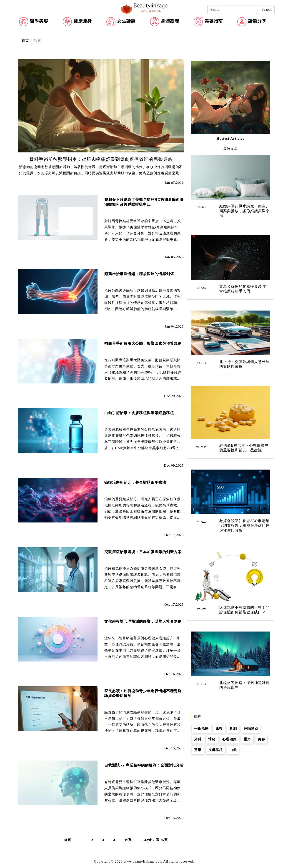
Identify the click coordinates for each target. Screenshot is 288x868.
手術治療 (201, 729)
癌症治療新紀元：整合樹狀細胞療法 (135, 482)
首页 (25, 41)
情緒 (212, 739)
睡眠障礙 (251, 729)
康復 (219, 729)
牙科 (198, 739)
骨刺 (233, 729)
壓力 (247, 739)
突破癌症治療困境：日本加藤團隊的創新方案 (143, 552)
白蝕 (233, 750)
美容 (261, 739)
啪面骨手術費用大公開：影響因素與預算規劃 (143, 343)
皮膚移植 (215, 750)
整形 (198, 750)
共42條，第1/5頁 (154, 840)
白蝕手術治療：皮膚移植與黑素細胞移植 (139, 413)
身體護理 (170, 21)
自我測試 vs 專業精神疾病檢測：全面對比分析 (144, 765)
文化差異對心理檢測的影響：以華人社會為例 (143, 621)
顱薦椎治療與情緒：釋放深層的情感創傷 (139, 274)
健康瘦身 (83, 21)
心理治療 (230, 739)
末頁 (128, 840)
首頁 (68, 840)
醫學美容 (39, 21)
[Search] (232, 10)
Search (267, 9)
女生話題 (126, 21)
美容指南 (214, 21)
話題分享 (257, 21)
